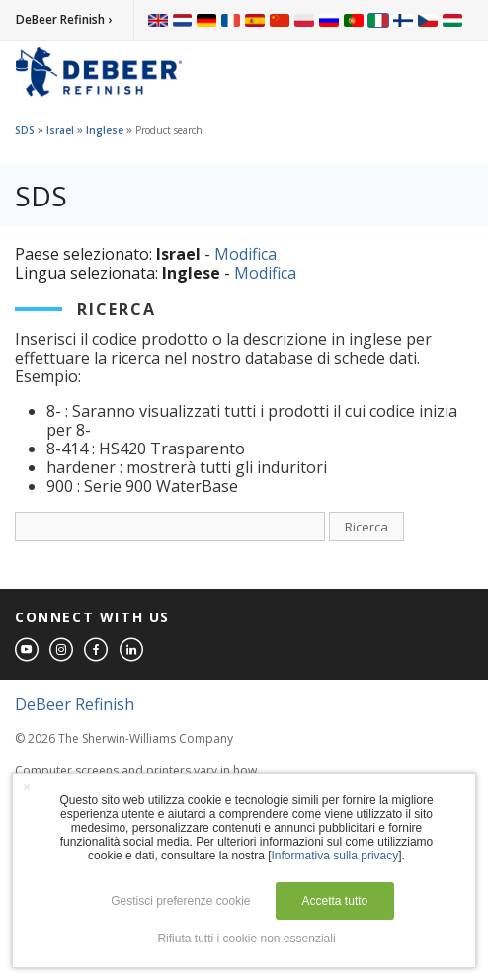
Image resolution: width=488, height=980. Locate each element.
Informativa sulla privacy (335, 856)
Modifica (245, 254)
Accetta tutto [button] (335, 901)
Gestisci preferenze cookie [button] (180, 901)
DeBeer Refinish (75, 704)
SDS (25, 130)
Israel (60, 130)
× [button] (27, 787)
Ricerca (366, 527)
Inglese (105, 130)
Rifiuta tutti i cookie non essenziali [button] (246, 939)
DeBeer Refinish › (64, 19)
